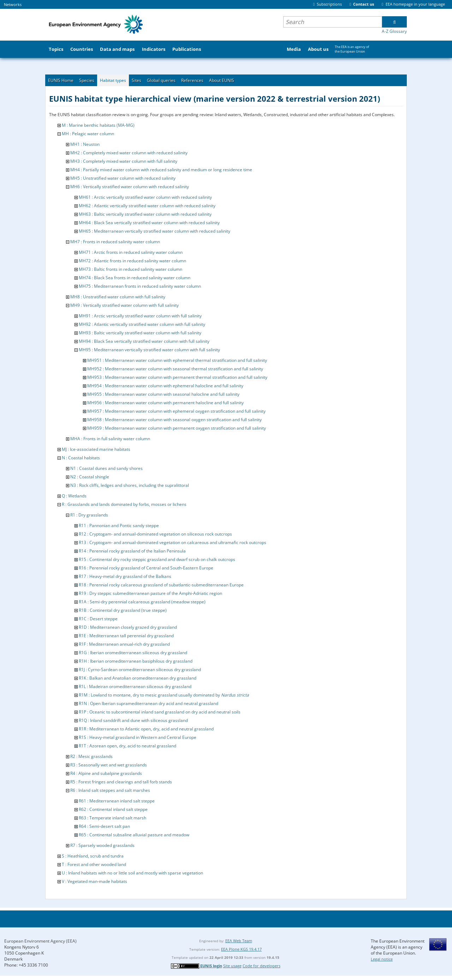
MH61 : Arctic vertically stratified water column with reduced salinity (145, 197)
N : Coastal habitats (81, 458)
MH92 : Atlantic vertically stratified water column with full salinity (142, 324)
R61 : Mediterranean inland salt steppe (117, 801)
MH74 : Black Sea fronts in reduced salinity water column (135, 278)
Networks (13, 4)
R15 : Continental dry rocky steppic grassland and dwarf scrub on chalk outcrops (157, 559)
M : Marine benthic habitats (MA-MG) (98, 125)
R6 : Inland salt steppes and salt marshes (110, 790)
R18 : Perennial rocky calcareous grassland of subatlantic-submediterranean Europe (161, 585)
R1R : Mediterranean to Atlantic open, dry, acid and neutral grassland (146, 729)
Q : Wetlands (74, 496)
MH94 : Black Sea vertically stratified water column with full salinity (144, 341)
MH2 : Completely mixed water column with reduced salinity (129, 153)
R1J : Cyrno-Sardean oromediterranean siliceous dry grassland (140, 670)
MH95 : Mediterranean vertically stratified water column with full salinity (149, 350)
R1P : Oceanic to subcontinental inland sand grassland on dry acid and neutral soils (160, 712)
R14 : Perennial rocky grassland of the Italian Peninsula (132, 551)
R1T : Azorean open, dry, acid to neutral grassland (127, 746)
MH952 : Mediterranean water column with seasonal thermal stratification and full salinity (175, 369)
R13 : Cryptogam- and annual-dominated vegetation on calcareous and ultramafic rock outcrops (173, 542)
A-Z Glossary (394, 31)
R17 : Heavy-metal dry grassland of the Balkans (125, 576)
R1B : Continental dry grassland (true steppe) (123, 610)
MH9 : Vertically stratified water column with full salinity (124, 305)
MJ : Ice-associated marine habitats (96, 449)
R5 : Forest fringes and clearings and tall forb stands (121, 782)
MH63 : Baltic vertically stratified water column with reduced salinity (145, 214)
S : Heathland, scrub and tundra (93, 856)
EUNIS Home (61, 80)
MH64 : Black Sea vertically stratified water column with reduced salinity (149, 223)
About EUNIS (222, 80)
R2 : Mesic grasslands (91, 756)
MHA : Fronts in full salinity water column (110, 439)
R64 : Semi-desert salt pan (104, 826)
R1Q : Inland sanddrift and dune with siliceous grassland (133, 720)
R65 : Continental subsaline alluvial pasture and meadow (134, 835)
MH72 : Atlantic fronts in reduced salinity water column (132, 261)
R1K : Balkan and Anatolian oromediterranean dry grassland (138, 678)
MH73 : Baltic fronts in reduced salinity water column (130, 269)
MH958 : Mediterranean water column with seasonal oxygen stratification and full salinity (174, 420)
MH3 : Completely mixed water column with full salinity (124, 161)
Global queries (161, 80)
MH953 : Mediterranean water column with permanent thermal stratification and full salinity (177, 377)
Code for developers (261, 966)
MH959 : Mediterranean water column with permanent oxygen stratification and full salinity (177, 428)
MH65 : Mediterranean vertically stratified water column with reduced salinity (154, 231)
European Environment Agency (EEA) (40, 941)
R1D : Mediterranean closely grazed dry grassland (128, 627)
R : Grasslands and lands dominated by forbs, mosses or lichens (124, 504)
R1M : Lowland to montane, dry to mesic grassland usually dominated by (164, 695)
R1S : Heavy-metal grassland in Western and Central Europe (138, 737)
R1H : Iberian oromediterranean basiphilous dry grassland (136, 661)
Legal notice (382, 959)
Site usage (232, 966)
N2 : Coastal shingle (90, 477)
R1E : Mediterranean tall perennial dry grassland (126, 636)
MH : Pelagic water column (88, 134)
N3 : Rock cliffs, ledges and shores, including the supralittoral (130, 485)
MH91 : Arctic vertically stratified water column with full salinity (140, 316)
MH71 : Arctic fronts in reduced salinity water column (131, 252)
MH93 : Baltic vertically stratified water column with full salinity (140, 333)
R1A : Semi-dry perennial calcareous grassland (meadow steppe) (142, 602)
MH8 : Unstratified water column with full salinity (118, 297)
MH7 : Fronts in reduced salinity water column (115, 242)
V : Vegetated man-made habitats (94, 881)
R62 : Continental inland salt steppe (113, 809)
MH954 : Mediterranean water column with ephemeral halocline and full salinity (165, 386)
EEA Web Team (239, 941)
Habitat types (113, 80)
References (192, 80)
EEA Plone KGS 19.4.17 (241, 949)
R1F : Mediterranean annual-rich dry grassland (124, 644)
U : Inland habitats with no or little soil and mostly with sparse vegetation (132, 873)
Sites (136, 80)
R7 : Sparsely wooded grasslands (102, 845)
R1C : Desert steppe (98, 619)
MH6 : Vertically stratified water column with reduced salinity (130, 187)
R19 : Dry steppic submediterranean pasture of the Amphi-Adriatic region (150, 593)
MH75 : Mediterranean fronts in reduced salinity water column (140, 286)
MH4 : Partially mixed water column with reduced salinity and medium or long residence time (161, 170)
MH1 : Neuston (85, 144)
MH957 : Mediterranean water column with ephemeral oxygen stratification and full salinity (176, 411)
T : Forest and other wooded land (94, 864)
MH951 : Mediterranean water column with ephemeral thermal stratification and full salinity (177, 360)
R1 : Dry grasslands (89, 515)
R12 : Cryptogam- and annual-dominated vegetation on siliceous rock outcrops (155, 534)
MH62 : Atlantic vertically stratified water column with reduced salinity (147, 206)
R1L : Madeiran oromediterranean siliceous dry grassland (135, 686)
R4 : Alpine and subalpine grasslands (106, 773)
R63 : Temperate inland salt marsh (112, 818)
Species (87, 80)
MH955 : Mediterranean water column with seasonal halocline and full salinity (163, 394)
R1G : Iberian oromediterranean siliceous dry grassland (133, 653)
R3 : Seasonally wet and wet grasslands (109, 765)
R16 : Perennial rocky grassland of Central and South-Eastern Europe (146, 568)
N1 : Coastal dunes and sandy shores (106, 468)
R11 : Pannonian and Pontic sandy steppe (119, 525)
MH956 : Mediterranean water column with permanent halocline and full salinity (165, 403)
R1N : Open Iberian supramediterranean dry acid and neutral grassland (148, 703)
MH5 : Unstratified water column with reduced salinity (123, 178)
